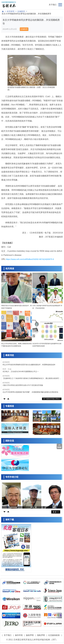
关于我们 (53, 5)
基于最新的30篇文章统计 (52, 399)
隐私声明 (41, 635)
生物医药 (21, 11)
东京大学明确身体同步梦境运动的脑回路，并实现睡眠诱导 (26, 14)
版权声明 (30, 635)
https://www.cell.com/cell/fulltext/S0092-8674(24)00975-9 (30, 259)
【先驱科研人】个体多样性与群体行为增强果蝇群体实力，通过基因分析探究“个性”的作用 (32, 378)
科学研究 (11, 11)
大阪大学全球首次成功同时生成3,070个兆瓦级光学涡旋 (23, 385)
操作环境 (19, 635)
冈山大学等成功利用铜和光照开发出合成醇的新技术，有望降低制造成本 (29, 365)
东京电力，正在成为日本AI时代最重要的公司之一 (21, 371)
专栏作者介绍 (12, 477)
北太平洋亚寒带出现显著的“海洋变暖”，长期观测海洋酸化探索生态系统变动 (30, 392)
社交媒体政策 (54, 635)
